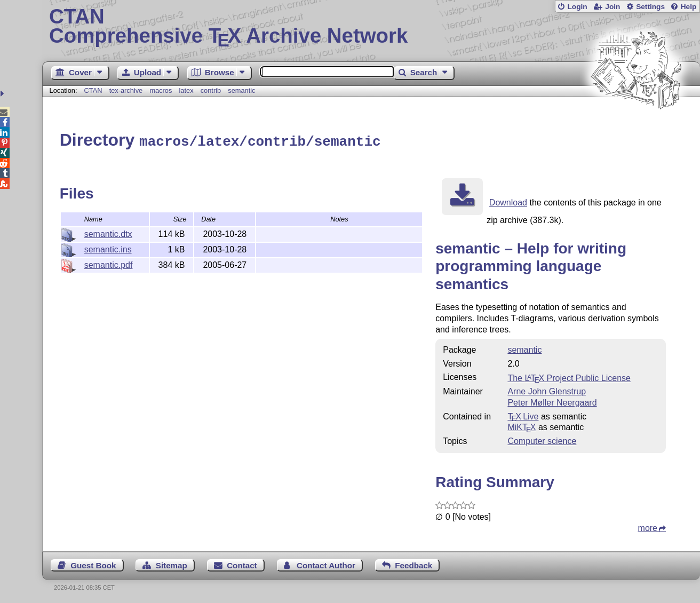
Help (689, 7)
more (648, 526)
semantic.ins (108, 248)
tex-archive (126, 90)
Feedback (413, 564)
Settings (650, 7)
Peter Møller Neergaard (552, 401)
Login (577, 7)
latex (186, 90)
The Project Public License (569, 376)
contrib (211, 90)
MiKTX (522, 426)
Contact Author (326, 564)
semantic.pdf (109, 263)
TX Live (523, 415)
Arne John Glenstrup (547, 390)
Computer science (542, 439)
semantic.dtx (108, 232)
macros (161, 90)
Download (508, 201)
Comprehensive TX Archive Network (371, 27)
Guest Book (93, 564)
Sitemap (172, 564)
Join (612, 7)
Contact (242, 564)
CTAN (93, 90)
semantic (241, 90)
